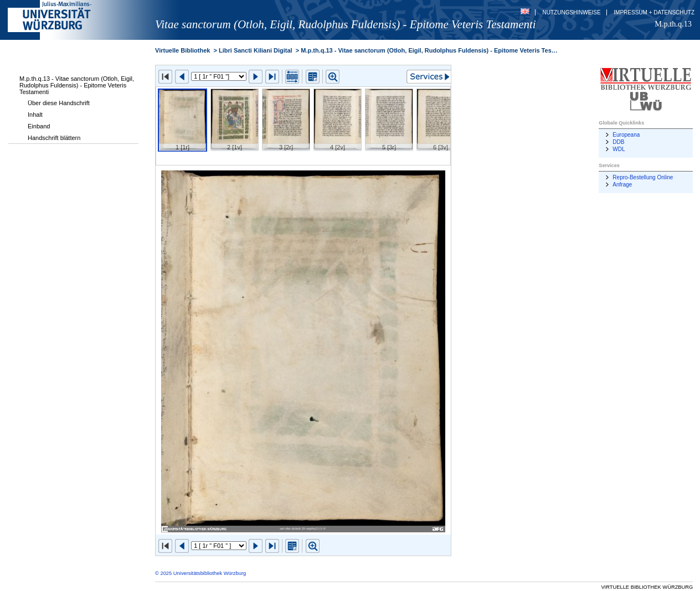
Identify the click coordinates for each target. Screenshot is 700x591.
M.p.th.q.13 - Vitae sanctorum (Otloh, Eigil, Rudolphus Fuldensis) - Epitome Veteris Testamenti (77, 85)
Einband (39, 126)
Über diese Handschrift (59, 103)
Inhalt (35, 115)
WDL (619, 149)
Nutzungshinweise (572, 12)
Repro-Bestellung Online (643, 177)
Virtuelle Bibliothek (182, 50)
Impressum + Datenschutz (654, 12)
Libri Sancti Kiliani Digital (256, 50)
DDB (618, 142)
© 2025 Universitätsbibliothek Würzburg (200, 573)
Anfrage (622, 185)
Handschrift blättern (54, 138)
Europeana (626, 135)
